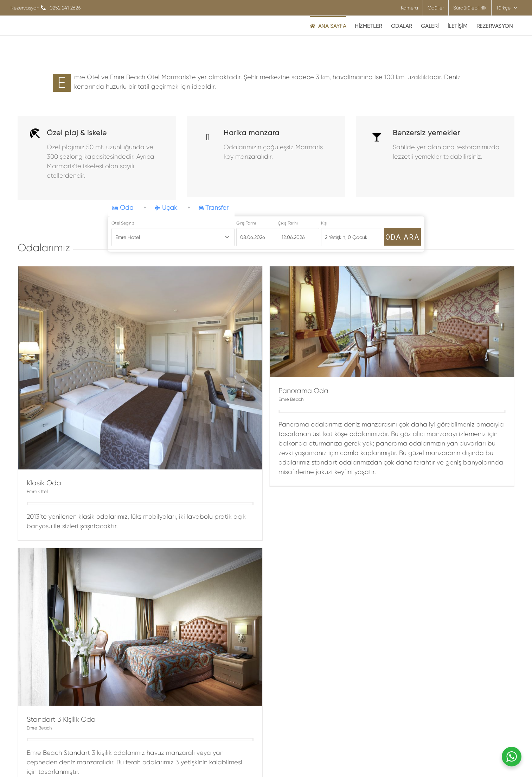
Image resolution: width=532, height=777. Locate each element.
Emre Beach (158, 628)
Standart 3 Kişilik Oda (180, 620)
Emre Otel (37, 491)
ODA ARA (402, 237)
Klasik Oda (44, 483)
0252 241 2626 (65, 8)
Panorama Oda (274, 391)
